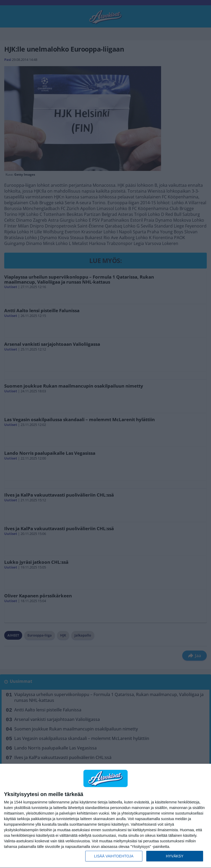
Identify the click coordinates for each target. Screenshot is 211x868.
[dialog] (105, 816)
